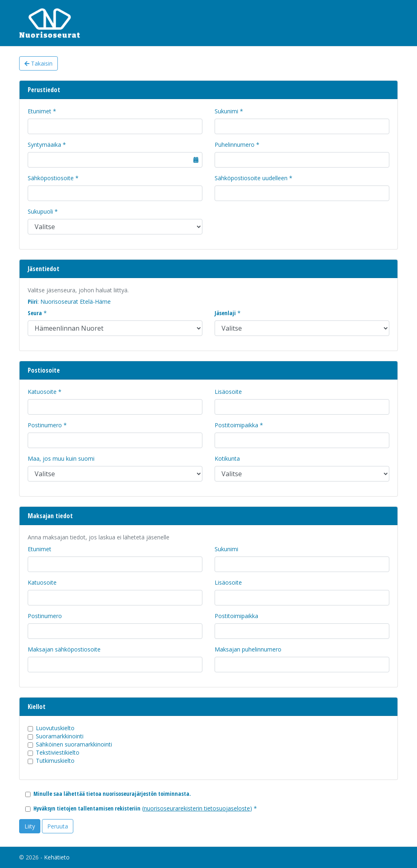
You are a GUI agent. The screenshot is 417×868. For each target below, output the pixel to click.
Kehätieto (57, 857)
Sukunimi (226, 111)
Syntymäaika (44, 145)
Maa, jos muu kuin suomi (61, 458)
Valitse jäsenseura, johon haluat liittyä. (78, 290)
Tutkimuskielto (55, 761)
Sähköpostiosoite (51, 178)
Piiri (33, 301)
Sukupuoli (40, 211)
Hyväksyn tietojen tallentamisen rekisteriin (87, 808)
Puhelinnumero (235, 145)
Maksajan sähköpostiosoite (64, 649)
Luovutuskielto (55, 728)
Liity (30, 826)
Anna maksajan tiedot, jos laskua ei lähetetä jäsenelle (99, 537)
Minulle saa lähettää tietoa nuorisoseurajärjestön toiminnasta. (112, 794)
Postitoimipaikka (236, 425)
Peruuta (58, 826)
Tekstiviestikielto (58, 752)
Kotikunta (227, 458)
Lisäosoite (228, 392)
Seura (35, 313)
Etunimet (40, 111)
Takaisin (38, 63)
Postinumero (45, 425)
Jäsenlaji (225, 313)
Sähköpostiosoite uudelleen (251, 178)
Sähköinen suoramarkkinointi (74, 744)
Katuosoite (42, 392)
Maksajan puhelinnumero (248, 649)
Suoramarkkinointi (60, 736)
